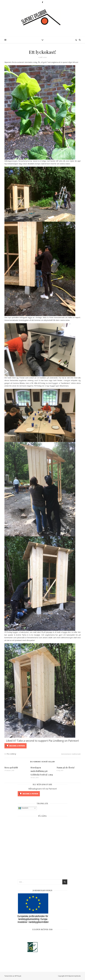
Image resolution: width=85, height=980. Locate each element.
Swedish (23, 808)
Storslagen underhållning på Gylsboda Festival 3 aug (42, 771)
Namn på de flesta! (66, 768)
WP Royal (18, 976)
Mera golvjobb (11, 768)
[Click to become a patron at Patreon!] (42, 746)
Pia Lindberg (11, 754)
